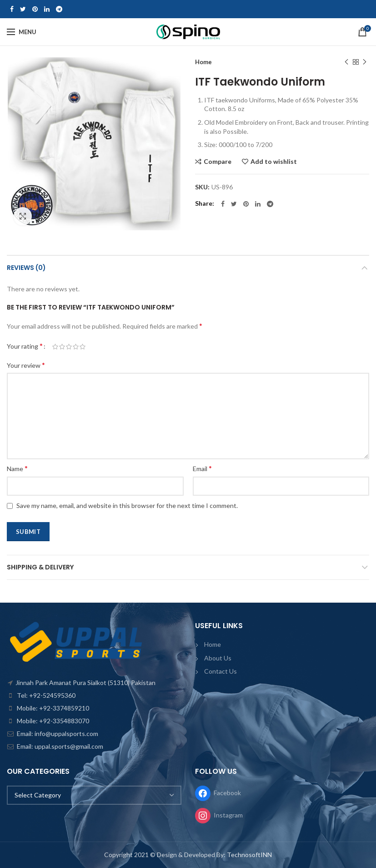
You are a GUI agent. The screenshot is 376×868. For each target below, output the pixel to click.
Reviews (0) (26, 268)
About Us (218, 658)
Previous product (346, 62)
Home (203, 62)
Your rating (25, 346)
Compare (218, 162)
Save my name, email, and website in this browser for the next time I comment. (127, 505)
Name (17, 468)
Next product (365, 62)
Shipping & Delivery (40, 567)
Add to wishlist (274, 162)
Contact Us (221, 671)
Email (202, 468)
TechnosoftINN (249, 855)
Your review (26, 365)
